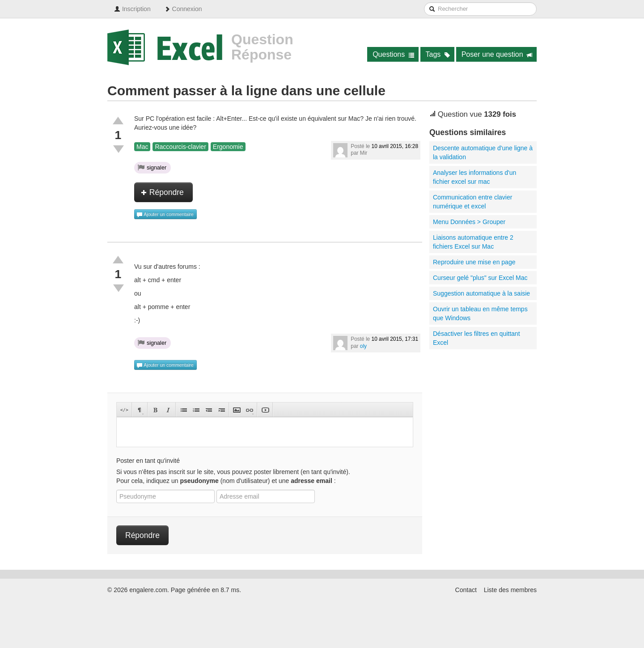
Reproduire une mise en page (474, 262)
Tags (438, 54)
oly (363, 346)
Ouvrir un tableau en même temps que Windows (480, 313)
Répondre (162, 192)
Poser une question (497, 54)
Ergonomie (228, 147)
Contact (466, 590)
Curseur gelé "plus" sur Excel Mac (480, 278)
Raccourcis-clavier (180, 147)
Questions (393, 54)
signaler (152, 167)
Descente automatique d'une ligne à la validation (483, 152)
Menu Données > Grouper (469, 222)
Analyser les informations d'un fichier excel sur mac (475, 177)
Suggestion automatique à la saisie (481, 293)
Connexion (183, 9)
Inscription (132, 9)
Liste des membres (510, 590)
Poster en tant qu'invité (148, 461)
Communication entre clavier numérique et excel (472, 202)
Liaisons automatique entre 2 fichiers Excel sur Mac (473, 242)
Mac (142, 147)
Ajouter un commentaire (165, 215)
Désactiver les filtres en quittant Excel (477, 338)
